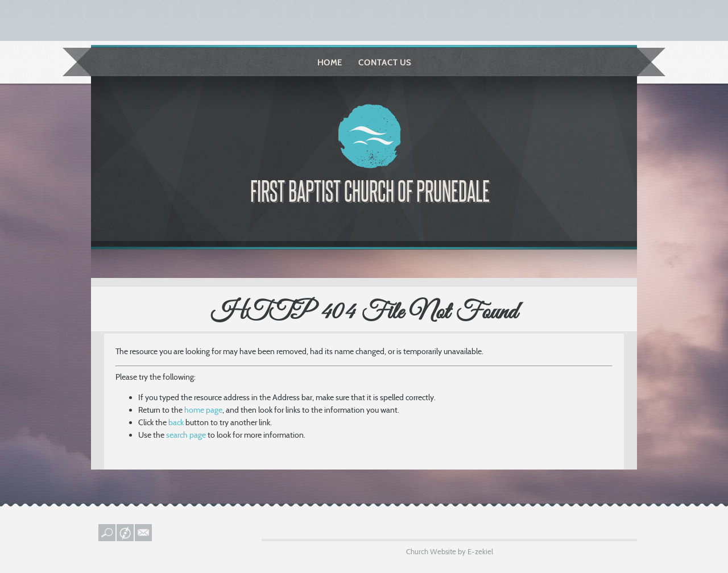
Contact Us (385, 63)
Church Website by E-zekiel (450, 551)
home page (203, 410)
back (176, 422)
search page (186, 435)
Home (330, 63)
